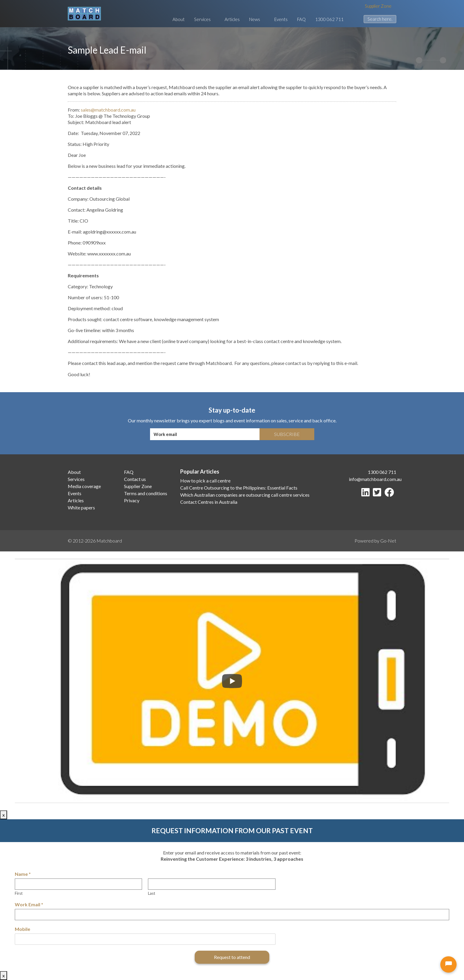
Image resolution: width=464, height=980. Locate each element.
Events (278, 19)
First (19, 893)
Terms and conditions (146, 493)
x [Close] (4, 815)
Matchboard (109, 541)
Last (152, 893)
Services (200, 19)
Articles (228, 19)
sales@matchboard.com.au (108, 110)
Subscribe (287, 434)
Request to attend (232, 957)
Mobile (22, 929)
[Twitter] (378, 494)
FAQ (298, 19)
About (174, 19)
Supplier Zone (378, 6)
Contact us (135, 479)
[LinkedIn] (367, 494)
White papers (81, 507)
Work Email (29, 904)
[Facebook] (390, 494)
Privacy (132, 500)
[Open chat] (448, 964)
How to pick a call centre (205, 481)
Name (23, 874)
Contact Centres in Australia (209, 502)
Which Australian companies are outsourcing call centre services (245, 495)
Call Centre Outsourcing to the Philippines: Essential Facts (239, 488)
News (254, 19)
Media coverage (84, 486)
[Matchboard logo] (84, 14)
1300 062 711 (326, 19)
